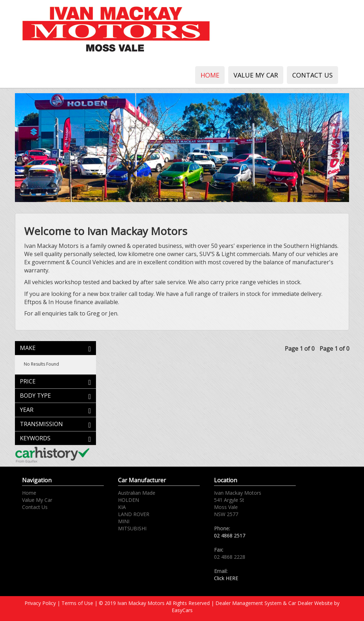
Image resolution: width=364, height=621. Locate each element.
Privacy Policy (41, 603)
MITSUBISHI (132, 528)
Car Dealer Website (311, 603)
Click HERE (226, 578)
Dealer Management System (248, 603)
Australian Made (137, 493)
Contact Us (312, 75)
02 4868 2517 (230, 535)
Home (210, 75)
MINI (124, 521)
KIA (122, 507)
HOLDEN (129, 500)
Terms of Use (78, 603)
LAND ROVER (134, 514)
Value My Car (256, 75)
